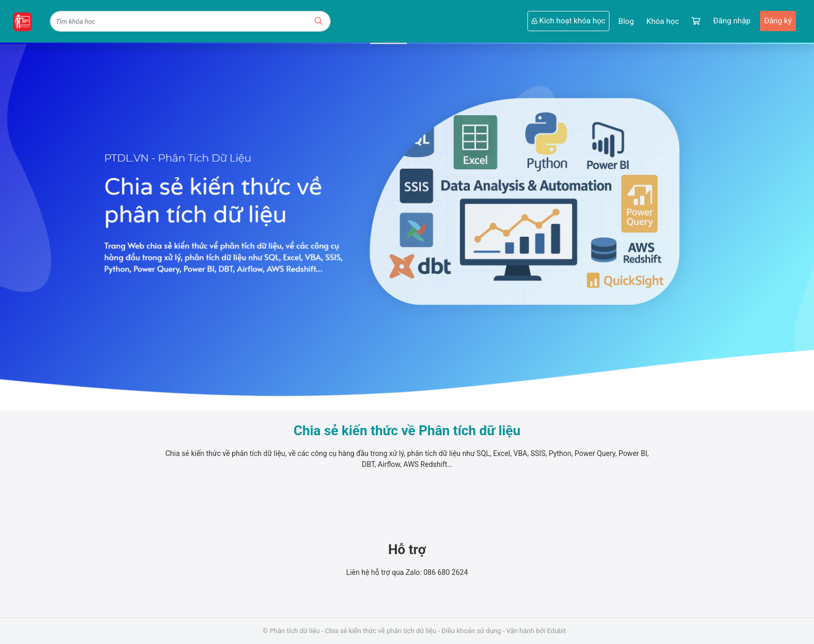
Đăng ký (778, 21)
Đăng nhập (732, 21)
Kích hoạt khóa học (568, 21)
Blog (626, 21)
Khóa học (663, 21)
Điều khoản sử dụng (471, 631)
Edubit (557, 631)
